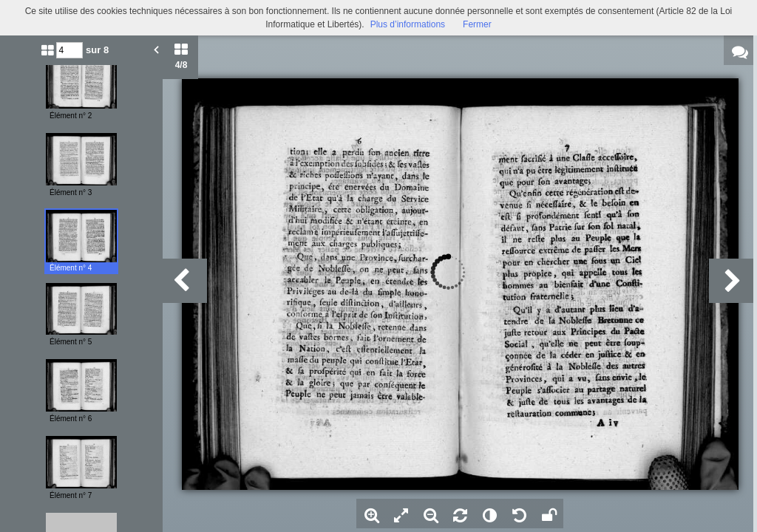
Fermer (477, 24)
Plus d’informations (408, 24)
